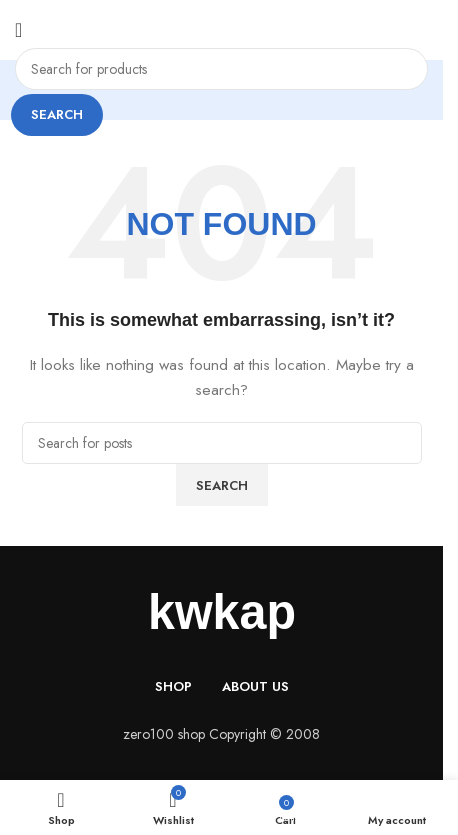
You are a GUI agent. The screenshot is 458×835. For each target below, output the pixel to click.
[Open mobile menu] (18, 30)
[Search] (221, 69)
